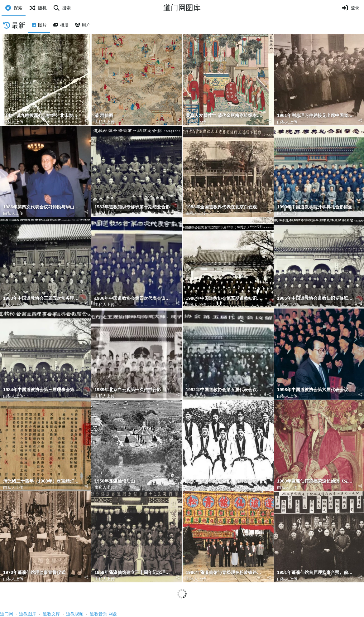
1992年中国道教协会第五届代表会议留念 (225, 390)
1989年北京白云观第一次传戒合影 (128, 390)
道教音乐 (98, 614)
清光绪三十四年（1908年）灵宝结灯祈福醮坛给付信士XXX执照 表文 (42, 481)
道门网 (7, 614)
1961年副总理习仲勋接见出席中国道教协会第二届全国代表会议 (316, 116)
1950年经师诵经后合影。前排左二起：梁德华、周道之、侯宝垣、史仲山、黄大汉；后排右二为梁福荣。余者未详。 (225, 481)
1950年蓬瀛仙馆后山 (115, 481)
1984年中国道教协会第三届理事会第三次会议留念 (42, 390)
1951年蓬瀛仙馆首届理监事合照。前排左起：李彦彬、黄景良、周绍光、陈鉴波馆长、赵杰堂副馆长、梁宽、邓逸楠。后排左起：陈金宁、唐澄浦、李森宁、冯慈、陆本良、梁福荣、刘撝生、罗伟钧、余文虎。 (316, 573)
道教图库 (28, 614)
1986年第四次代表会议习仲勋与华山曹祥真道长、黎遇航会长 (42, 207)
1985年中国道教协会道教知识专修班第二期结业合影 (316, 298)
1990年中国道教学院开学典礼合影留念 (315, 207)
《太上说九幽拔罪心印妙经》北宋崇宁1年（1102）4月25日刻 (42, 116)
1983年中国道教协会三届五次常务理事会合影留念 (42, 298)
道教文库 (51, 614)
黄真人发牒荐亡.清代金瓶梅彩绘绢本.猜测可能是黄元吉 (225, 116)
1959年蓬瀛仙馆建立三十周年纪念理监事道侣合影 (134, 573)
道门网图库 (182, 8)
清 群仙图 (104, 116)
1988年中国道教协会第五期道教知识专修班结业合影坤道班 (225, 298)
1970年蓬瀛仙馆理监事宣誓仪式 (34, 573)
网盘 (113, 614)
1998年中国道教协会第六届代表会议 (313, 390)
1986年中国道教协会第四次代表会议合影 (134, 298)
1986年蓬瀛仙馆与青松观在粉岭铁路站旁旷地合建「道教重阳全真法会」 (225, 573)
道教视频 (75, 614)
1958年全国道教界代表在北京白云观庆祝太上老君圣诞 (225, 207)
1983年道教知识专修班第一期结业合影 (132, 207)
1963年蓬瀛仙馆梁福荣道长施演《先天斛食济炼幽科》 (316, 481)
